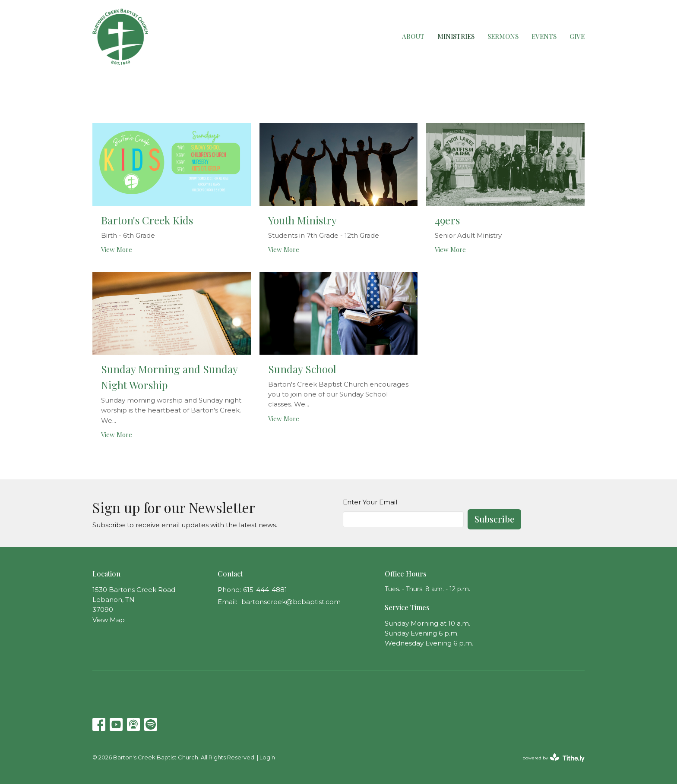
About (413, 36)
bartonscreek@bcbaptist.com (291, 602)
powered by (554, 758)
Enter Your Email (370, 502)
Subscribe (494, 519)
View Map (109, 620)
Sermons (503, 36)
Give (577, 36)
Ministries (456, 36)
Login (267, 757)
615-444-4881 (265, 590)
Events (544, 36)
